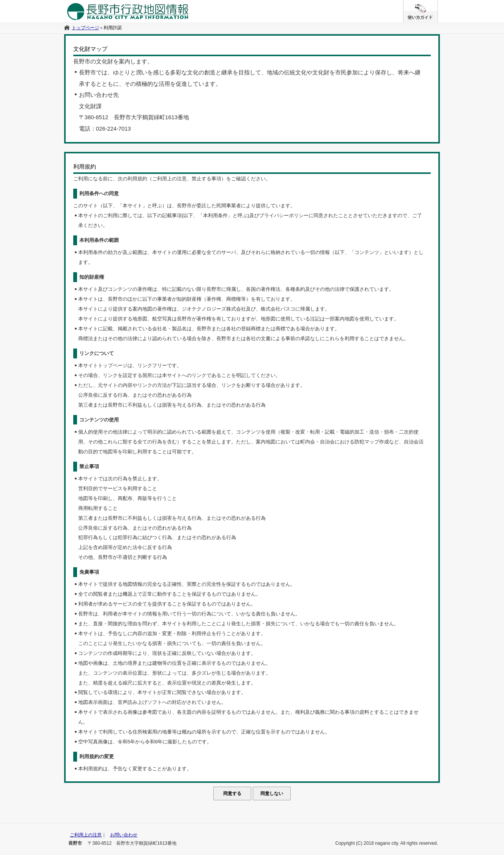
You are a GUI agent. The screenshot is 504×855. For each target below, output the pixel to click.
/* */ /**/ (438, 4)
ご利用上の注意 (86, 835)
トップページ (85, 28)
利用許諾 (113, 28)
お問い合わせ (124, 835)
